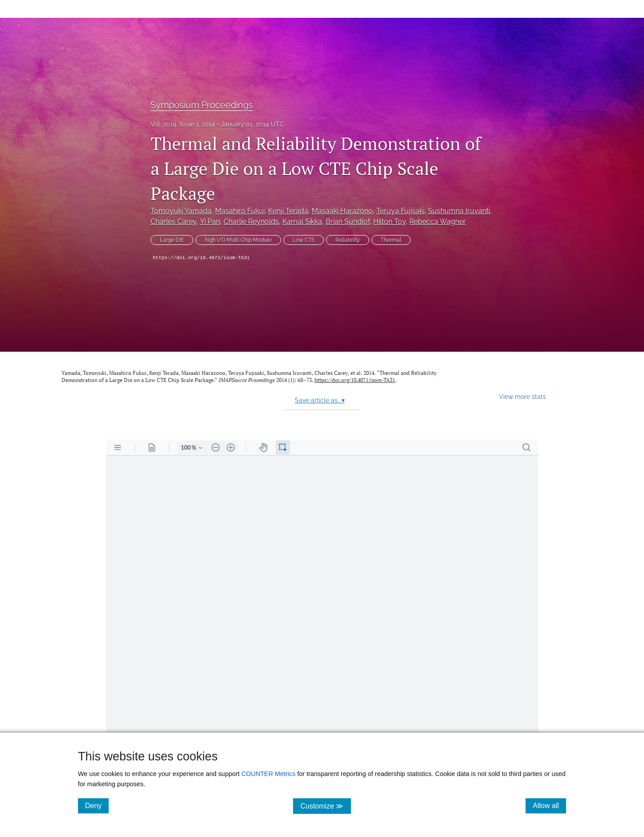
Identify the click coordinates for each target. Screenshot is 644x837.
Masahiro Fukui (240, 211)
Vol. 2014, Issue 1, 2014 (183, 124)
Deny (97, 805)
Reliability (348, 240)
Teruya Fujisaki (400, 211)
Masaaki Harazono (342, 211)
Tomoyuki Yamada (181, 211)
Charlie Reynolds (251, 221)
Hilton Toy (389, 221)
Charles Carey (173, 221)
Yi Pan (210, 221)
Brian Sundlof (348, 221)
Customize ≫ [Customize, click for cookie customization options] (325, 806)
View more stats (522, 396)
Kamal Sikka (302, 221)
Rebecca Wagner (438, 221)
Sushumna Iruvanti (459, 211)
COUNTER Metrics (269, 774)
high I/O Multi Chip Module (238, 240)
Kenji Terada (288, 211)
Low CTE (304, 240)
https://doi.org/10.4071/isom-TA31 (201, 258)
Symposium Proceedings (202, 105)
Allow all (549, 805)
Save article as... (320, 400)
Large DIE (172, 240)
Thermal (391, 240)
